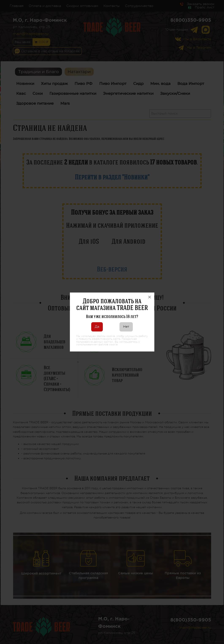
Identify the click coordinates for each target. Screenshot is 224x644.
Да (97, 327)
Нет (126, 327)
